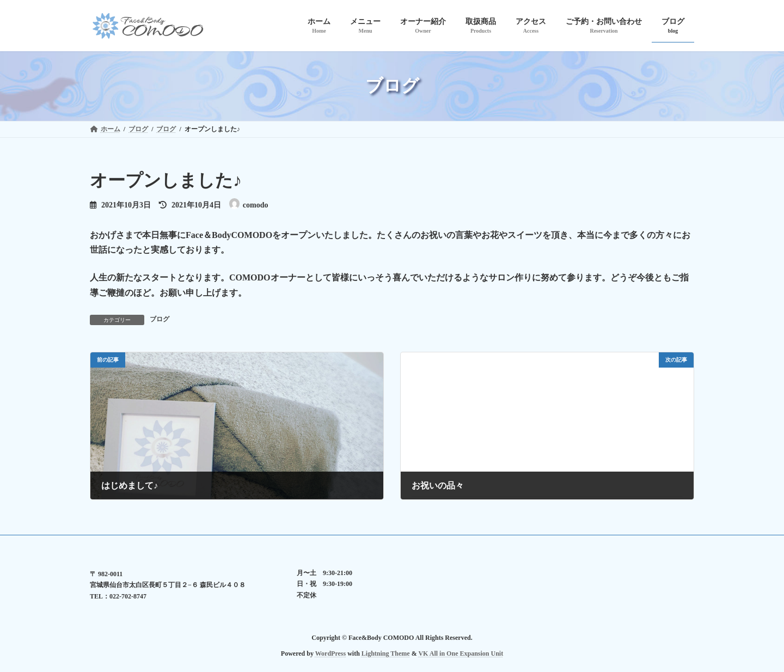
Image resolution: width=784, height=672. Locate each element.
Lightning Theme (386, 653)
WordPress (330, 653)
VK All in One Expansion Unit (461, 653)
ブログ (160, 319)
